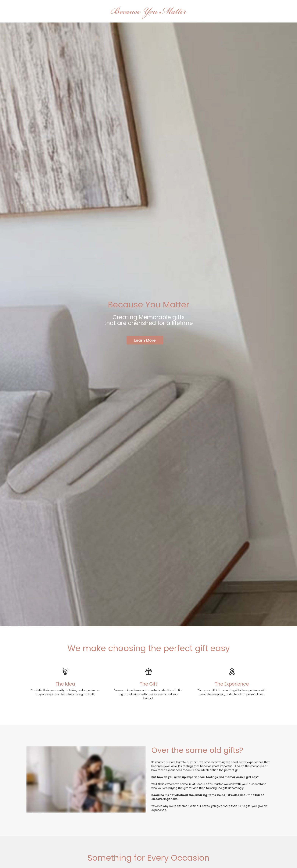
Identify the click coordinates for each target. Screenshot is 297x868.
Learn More (145, 340)
